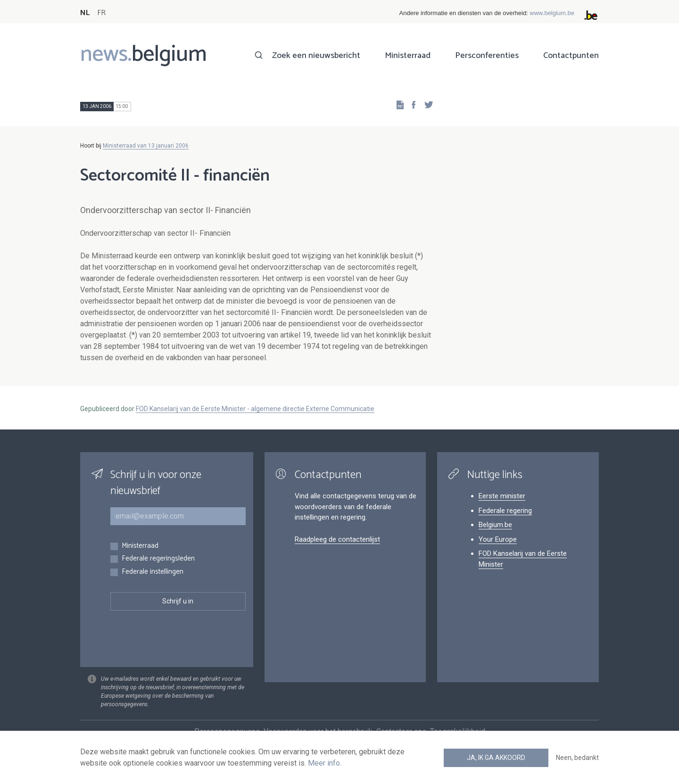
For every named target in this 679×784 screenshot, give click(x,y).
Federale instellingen (153, 572)
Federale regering (505, 511)
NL (85, 13)
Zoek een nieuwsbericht (316, 56)
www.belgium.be (552, 13)
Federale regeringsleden (158, 559)
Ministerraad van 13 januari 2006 (146, 146)
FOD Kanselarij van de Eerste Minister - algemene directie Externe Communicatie (255, 409)
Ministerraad (408, 56)
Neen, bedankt (577, 758)
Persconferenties (487, 56)
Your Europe (498, 539)
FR (101, 13)
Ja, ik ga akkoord (496, 758)
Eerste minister (502, 496)
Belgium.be (495, 525)
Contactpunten (571, 56)
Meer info (324, 763)
